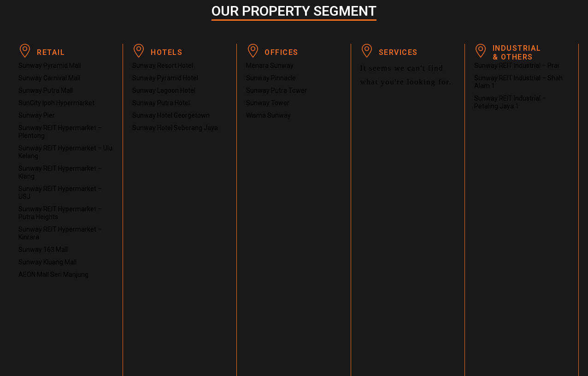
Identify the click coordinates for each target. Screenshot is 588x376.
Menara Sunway (270, 66)
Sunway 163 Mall (43, 250)
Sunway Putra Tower (276, 90)
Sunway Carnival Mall (49, 78)
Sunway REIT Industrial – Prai (517, 66)
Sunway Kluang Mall (47, 262)
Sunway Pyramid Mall (50, 66)
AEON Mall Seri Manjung (53, 275)
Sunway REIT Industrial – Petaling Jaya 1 (510, 102)
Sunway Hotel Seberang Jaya (175, 128)
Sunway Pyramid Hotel (165, 78)
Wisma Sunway (268, 115)
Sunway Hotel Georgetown (171, 115)
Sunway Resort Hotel (163, 66)
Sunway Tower (268, 103)
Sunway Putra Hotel (161, 103)
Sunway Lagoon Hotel (164, 90)
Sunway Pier (37, 115)
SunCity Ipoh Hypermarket (56, 103)
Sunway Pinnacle (271, 78)
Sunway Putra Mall (46, 90)
